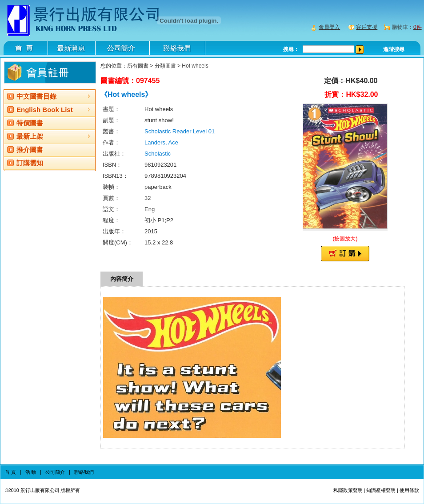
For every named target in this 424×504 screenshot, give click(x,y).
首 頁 (10, 472)
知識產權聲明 (381, 490)
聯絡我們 (84, 472)
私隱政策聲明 (348, 490)
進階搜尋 (394, 49)
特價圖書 (30, 123)
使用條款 (409, 490)
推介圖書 (30, 150)
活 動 (31, 472)
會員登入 (329, 27)
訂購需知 (30, 163)
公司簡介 (55, 472)
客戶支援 (367, 27)
